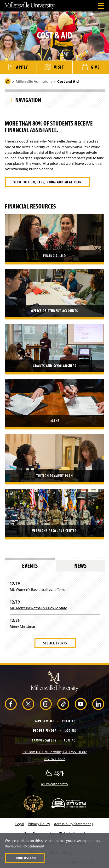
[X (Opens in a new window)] (28, 704)
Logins (70, 731)
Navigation (28, 100)
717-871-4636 (55, 759)
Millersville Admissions (34, 81)
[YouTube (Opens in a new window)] (81, 704)
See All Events (55, 643)
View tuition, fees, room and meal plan (48, 182)
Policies (69, 721)
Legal (20, 824)
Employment (44, 721)
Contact (71, 740)
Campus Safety (44, 740)
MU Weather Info (54, 784)
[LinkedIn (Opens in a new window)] (98, 704)
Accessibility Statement (72, 824)
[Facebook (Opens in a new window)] (11, 704)
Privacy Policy (39, 824)
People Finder (45, 731)
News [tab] (80, 566)
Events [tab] (30, 566)
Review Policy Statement (25, 846)
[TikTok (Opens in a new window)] (63, 704)
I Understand (25, 858)
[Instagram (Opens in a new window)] (46, 704)
